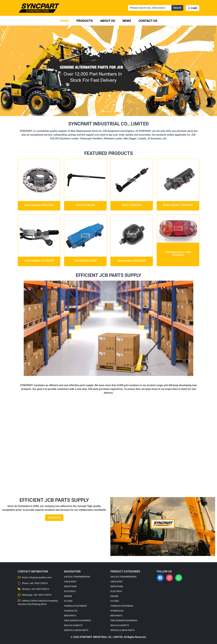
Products (85, 21)
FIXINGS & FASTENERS (75, 606)
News (127, 21)
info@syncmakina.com (40, 577)
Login (193, 8)
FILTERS (68, 601)
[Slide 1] (103, 112)
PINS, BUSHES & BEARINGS (77, 620)
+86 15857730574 (39, 583)
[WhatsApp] (179, 578)
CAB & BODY (70, 582)
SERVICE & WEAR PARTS (76, 630)
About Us (108, 21)
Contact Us (148, 21)
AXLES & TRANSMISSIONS (77, 577)
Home (64, 21)
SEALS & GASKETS (73, 625)
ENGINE (68, 596)
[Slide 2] (108, 112)
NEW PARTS (70, 616)
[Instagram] (169, 578)
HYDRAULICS (71, 611)
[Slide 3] (114, 112)
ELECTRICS (70, 591)
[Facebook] (160, 578)
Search (177, 8)
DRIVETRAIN (70, 586)
